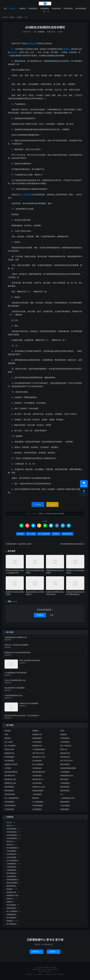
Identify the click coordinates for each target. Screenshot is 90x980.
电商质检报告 (9, 791)
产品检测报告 (65, 742)
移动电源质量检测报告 (68, 768)
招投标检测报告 (38, 791)
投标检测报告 (9, 787)
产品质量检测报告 (39, 750)
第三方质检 (31, 534)
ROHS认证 (10, 842)
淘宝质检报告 (37, 783)
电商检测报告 (11, 908)
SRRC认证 (64, 750)
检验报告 (8, 738)
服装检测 (35, 798)
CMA (6, 735)
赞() (38, 505)
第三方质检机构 (26, 195)
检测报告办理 (37, 746)
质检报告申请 (65, 753)
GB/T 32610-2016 (66, 761)
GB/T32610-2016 (38, 753)
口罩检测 (8, 768)
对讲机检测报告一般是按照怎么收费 (18, 544)
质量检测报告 (37, 738)
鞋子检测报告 (11, 924)
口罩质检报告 (9, 809)
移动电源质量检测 (11, 772)
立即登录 (40, 615)
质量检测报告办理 (67, 776)
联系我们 (37, 952)
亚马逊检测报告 (12, 848)
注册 (52, 615)
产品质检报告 (37, 742)
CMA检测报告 (10, 802)
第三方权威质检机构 (12, 798)
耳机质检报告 (9, 761)
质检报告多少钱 (10, 779)
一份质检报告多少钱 (67, 798)
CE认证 (9, 826)
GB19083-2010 (10, 776)
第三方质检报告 (10, 746)
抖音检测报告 (11, 877)
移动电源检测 (9, 757)
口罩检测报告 (33, 9)
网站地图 (53, 968)
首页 (5, 9)
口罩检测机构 (65, 783)
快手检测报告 (11, 873)
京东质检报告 (37, 776)
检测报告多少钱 (10, 783)
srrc (62, 794)
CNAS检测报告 (38, 806)
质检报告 (22, 9)
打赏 (52, 505)
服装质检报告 (65, 791)
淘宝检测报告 (68, 9)
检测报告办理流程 (11, 765)
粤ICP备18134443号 (45, 972)
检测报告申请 (9, 753)
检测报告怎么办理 (39, 787)
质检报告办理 (32, 44)
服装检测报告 (65, 802)
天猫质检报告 (37, 768)
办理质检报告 (65, 738)
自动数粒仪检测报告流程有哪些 (45, 27)
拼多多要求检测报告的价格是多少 (72, 544)
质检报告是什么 (38, 779)
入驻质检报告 (37, 794)
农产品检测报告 (12, 861)
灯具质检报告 (37, 761)
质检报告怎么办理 (39, 757)
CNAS (62, 731)
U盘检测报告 (65, 809)
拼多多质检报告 (10, 806)
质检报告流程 (65, 757)
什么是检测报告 (38, 802)
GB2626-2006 (9, 750)
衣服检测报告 (11, 915)
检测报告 (45, 4)
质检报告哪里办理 (39, 772)
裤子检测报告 (11, 918)
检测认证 (10, 899)
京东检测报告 (44, 9)
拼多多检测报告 (81, 9)
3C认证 (9, 823)
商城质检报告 (65, 787)
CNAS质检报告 (10, 794)
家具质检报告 (65, 765)
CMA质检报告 (11, 832)
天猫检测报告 (56, 9)
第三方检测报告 (38, 765)
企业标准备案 (65, 806)
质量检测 (63, 735)
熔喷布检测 (64, 779)
